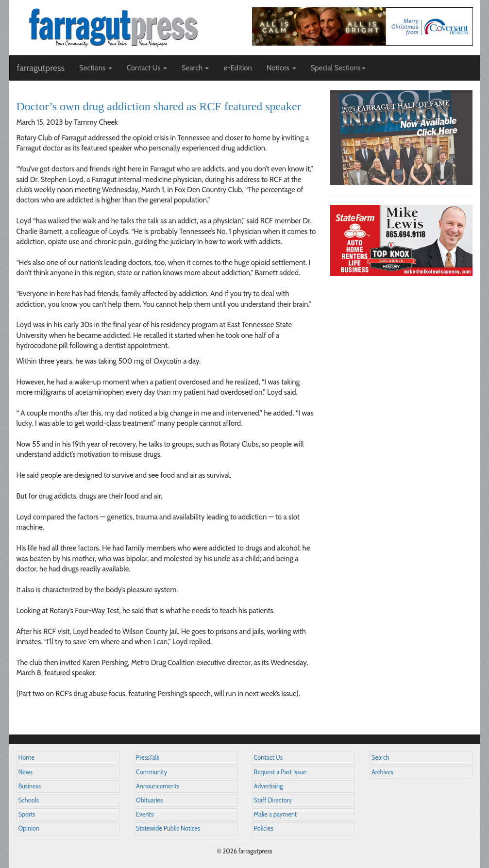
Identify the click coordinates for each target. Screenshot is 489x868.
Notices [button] (281, 68)
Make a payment (276, 814)
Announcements (158, 786)
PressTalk (148, 758)
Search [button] (195, 68)
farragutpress (41, 68)
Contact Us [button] (147, 68)
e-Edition (238, 68)
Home (27, 758)
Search (380, 758)
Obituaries (149, 800)
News (26, 772)
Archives (382, 772)
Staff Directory (273, 800)
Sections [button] (96, 68)
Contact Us (268, 758)
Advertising (269, 786)
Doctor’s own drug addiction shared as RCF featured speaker (159, 106)
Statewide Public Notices (168, 828)
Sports (27, 814)
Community (152, 772)
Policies (264, 828)
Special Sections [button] (338, 68)
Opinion (29, 828)
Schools (29, 800)
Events (145, 814)
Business (30, 786)
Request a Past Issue (280, 772)
